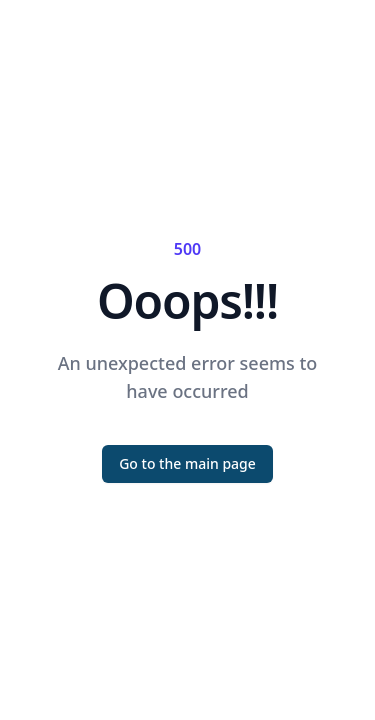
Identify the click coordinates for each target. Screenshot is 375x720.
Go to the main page (187, 463)
